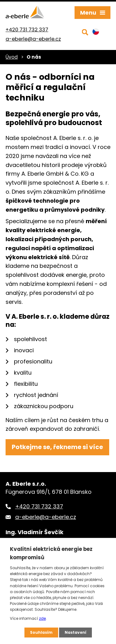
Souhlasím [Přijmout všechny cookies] (41, 632)
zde (42, 618)
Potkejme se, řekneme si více (57, 447)
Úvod (12, 57)
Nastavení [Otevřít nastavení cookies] (75, 632)
